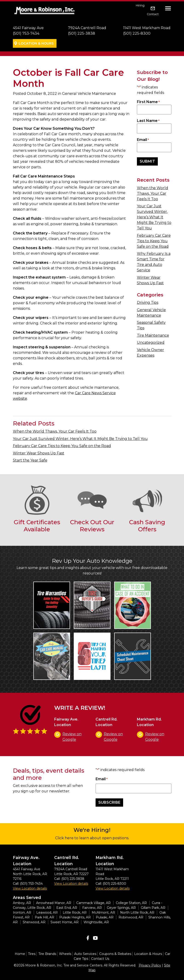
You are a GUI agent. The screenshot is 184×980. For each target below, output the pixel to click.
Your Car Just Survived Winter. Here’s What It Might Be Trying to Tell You (154, 217)
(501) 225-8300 (137, 33)
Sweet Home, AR (65, 922)
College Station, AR (131, 903)
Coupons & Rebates (115, 954)
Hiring (140, 5)
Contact (153, 14)
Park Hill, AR (44, 917)
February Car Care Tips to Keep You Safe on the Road (154, 241)
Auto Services (85, 954)
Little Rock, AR (75, 912)
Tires (32, 954)
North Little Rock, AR (137, 912)
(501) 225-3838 (82, 33)
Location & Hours (36, 43)
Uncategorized (151, 342)
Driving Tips (148, 303)
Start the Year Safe (30, 460)
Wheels (65, 954)
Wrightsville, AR (96, 922)
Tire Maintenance (153, 335)
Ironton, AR (22, 912)
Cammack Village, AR (93, 903)
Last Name (148, 121)
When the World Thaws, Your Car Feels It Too (153, 193)
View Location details (30, 888)
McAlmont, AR (103, 912)
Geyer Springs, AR (121, 908)
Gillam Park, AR (153, 908)
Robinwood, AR (131, 917)
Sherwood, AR (34, 922)
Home (20, 954)
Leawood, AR (47, 912)
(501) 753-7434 (26, 33)
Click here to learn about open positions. (92, 838)
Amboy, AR (22, 903)
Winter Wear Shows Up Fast (39, 453)
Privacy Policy (150, 965)
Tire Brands (47, 954)
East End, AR (67, 908)
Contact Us (100, 959)
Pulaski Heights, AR (75, 917)
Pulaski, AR (105, 917)
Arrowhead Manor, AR (54, 903)
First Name (148, 102)
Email (143, 140)
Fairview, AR (92, 908)
